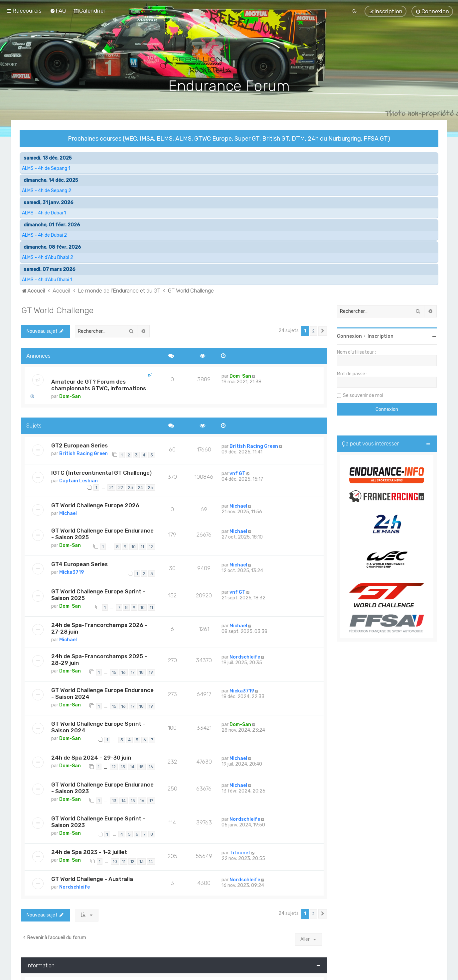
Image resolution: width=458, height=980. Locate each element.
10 (134, 546)
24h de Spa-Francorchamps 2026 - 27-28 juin (99, 628)
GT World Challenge (57, 309)
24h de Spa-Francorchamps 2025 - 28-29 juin (99, 659)
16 (124, 672)
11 (142, 546)
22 (121, 487)
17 (133, 672)
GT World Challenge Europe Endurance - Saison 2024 (102, 692)
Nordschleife (245, 656)
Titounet (240, 852)
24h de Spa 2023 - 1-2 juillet (89, 851)
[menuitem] (58, 11)
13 (123, 766)
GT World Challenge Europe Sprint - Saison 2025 (98, 594)
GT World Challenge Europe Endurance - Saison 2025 (102, 533)
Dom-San (70, 396)
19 (151, 672)
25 (151, 487)
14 (132, 766)
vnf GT (237, 473)
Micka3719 (72, 572)
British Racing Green (83, 453)
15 (114, 672)
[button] (323, 330)
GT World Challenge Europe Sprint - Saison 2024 (98, 726)
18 (142, 672)
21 (111, 487)
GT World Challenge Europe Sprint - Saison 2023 (98, 821)
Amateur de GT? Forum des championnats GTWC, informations (99, 384)
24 (141, 487)
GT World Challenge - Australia (92, 878)
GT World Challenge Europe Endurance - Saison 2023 (102, 787)
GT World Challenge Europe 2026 (95, 504)
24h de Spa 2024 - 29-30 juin (91, 757)
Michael (68, 512)
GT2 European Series (79, 445)
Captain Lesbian (78, 480)
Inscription (381, 335)
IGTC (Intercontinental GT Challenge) (101, 472)
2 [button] (313, 330)
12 (151, 546)
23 (131, 487)
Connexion (349, 335)
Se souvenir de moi (363, 394)
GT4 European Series (79, 563)
